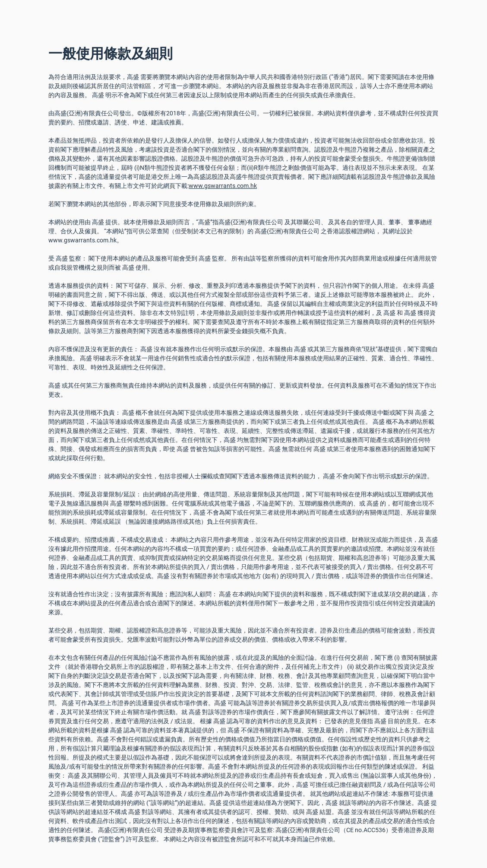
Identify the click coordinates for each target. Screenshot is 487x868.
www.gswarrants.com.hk (223, 186)
